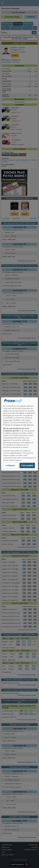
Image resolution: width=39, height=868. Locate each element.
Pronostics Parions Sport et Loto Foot (14, 3)
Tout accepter (27, 466)
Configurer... (11, 466)
